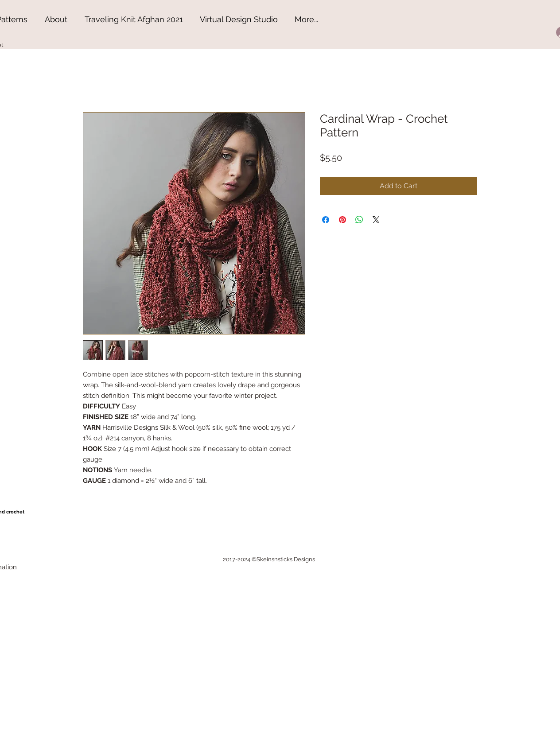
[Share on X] (376, 220)
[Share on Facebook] (326, 220)
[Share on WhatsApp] (359, 220)
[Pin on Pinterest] (342, 220)
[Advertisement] (66, 698)
